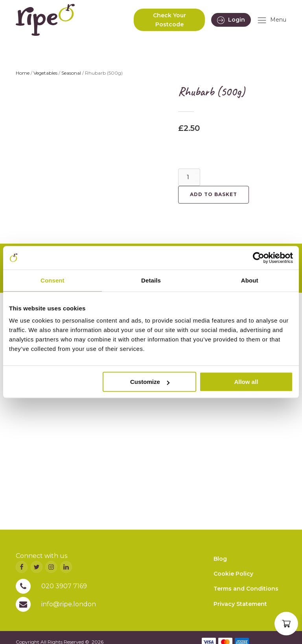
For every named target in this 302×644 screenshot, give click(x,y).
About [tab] (250, 280)
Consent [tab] (52, 280)
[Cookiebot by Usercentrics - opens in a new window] (259, 258)
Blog (220, 559)
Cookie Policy (233, 574)
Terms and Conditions (246, 589)
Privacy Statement (240, 604)
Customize (150, 382)
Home (23, 73)
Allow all (246, 382)
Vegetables (45, 73)
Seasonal (71, 73)
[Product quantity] (189, 177)
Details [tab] (151, 280)
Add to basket (214, 194)
